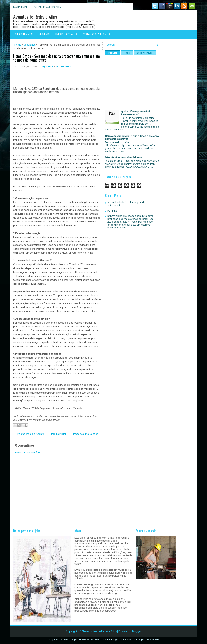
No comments (64, 66)
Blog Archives (145, 53)
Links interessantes (66, 34)
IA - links (112, 211)
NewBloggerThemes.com (146, 640)
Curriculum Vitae (24, 34)
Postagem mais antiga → (87, 434)
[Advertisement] (58, 489)
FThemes (63, 640)
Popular (113, 53)
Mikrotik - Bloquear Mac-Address (124, 157)
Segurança (30, 45)
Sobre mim (44, 34)
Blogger (137, 631)
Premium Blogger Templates (116, 640)
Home (18, 45)
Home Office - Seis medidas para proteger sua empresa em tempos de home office (57, 58)
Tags (127, 53)
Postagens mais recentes (47, 7)
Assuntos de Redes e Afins (35, 17)
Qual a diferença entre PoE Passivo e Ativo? (136, 113)
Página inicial (20, 7)
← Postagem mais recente (29, 434)
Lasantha (94, 640)
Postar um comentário (27, 453)
